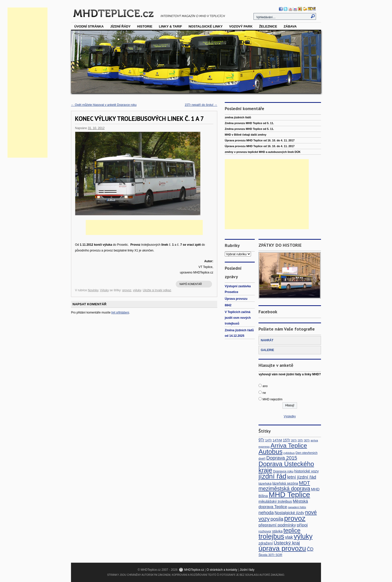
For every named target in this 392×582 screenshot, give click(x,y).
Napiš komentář (191, 284)
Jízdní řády (120, 26)
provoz (127, 290)
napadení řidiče (297, 507)
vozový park (241, 26)
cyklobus (289, 453)
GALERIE (267, 350)
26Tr (294, 440)
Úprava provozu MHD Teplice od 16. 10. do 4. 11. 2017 (260, 140)
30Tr (307, 440)
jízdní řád (272, 476)
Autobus (270, 452)
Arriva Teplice (289, 446)
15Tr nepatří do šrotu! (201, 105)
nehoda (266, 513)
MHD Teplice (289, 495)
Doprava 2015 (282, 458)
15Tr (286, 440)
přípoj (302, 525)
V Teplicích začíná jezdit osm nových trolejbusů (238, 318)
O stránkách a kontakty (222, 570)
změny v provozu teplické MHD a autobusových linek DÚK (263, 152)
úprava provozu (282, 548)
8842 (228, 305)
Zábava (290, 26)
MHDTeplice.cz (194, 570)
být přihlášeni (120, 313)
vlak (289, 537)
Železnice (268, 26)
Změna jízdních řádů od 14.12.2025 (239, 333)
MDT (304, 483)
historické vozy (306, 471)
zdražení (266, 543)
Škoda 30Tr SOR (270, 555)
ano (265, 386)
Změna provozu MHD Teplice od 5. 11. (249, 123)
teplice (292, 530)
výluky (137, 290)
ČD (310, 549)
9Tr (261, 440)
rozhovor (265, 531)
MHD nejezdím (272, 399)
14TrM (277, 440)
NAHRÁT (267, 340)
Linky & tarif (171, 26)
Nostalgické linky (205, 26)
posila (277, 519)
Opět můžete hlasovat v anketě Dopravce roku (104, 105)
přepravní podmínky (277, 525)
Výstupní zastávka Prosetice (238, 289)
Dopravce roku (283, 471)
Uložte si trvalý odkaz (157, 290)
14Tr (269, 440)
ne (264, 393)
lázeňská (265, 484)
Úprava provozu (236, 299)
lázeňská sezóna (285, 483)
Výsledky (290, 416)
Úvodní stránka (89, 26)
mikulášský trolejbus (275, 501)
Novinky (93, 290)
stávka (277, 531)
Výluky (104, 290)
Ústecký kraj (287, 543)
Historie (145, 26)
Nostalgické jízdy (289, 513)
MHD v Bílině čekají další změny (245, 135)
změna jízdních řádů (238, 117)
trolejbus (271, 536)
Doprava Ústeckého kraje (286, 467)
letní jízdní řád (302, 477)
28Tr (300, 440)
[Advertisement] (27, 83)
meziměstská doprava (284, 489)
